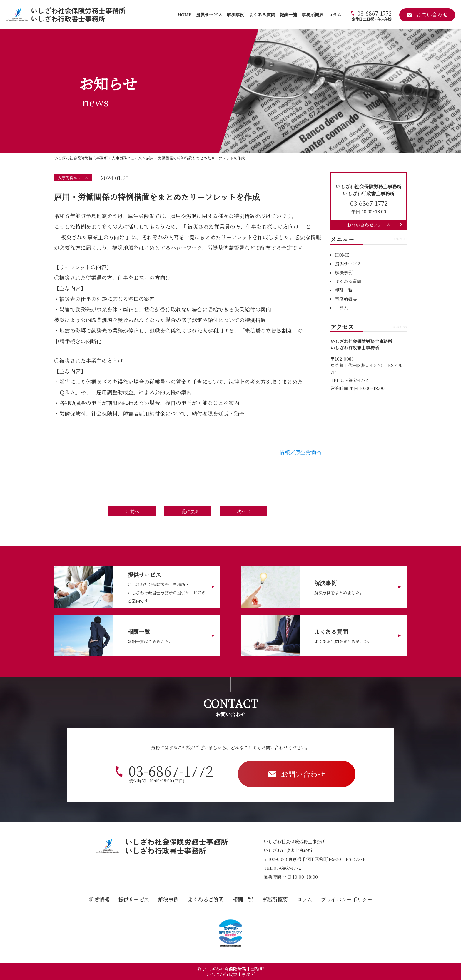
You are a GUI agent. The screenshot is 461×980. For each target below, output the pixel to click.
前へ (135, 511)
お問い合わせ (303, 774)
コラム (335, 15)
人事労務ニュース (73, 178)
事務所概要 (313, 15)
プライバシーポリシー (346, 899)
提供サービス (209, 15)
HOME (184, 15)
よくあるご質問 (206, 899)
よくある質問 (262, 15)
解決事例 (235, 15)
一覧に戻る (188, 511)
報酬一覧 (288, 15)
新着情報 (99, 899)
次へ (241, 511)
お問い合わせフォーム (369, 225)
